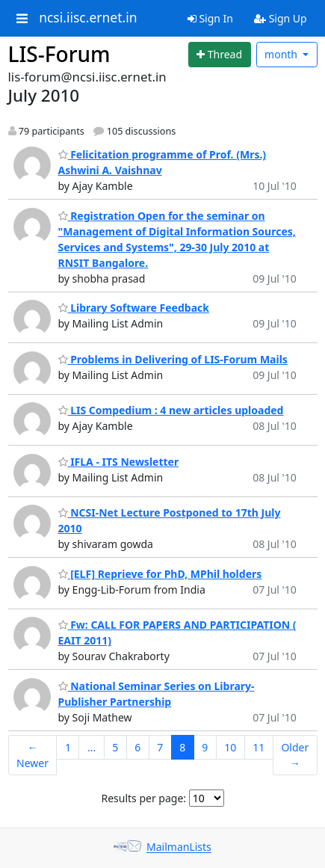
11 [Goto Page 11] (259, 747)
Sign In (210, 18)
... (92, 747)
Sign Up (281, 18)
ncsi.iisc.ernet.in (88, 18)
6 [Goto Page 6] (137, 747)
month (282, 54)
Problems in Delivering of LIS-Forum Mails (173, 359)
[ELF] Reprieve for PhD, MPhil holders (160, 574)
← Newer (32, 755)
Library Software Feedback (134, 308)
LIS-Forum (59, 54)
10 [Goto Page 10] (230, 747)
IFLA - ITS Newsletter (119, 462)
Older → (295, 755)
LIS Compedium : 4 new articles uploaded (171, 410)
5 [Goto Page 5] (115, 747)
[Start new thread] (220, 55)
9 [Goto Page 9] (205, 747)
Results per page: (143, 798)
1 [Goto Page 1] (68, 747)
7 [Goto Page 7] (160, 747)
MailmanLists (179, 847)
